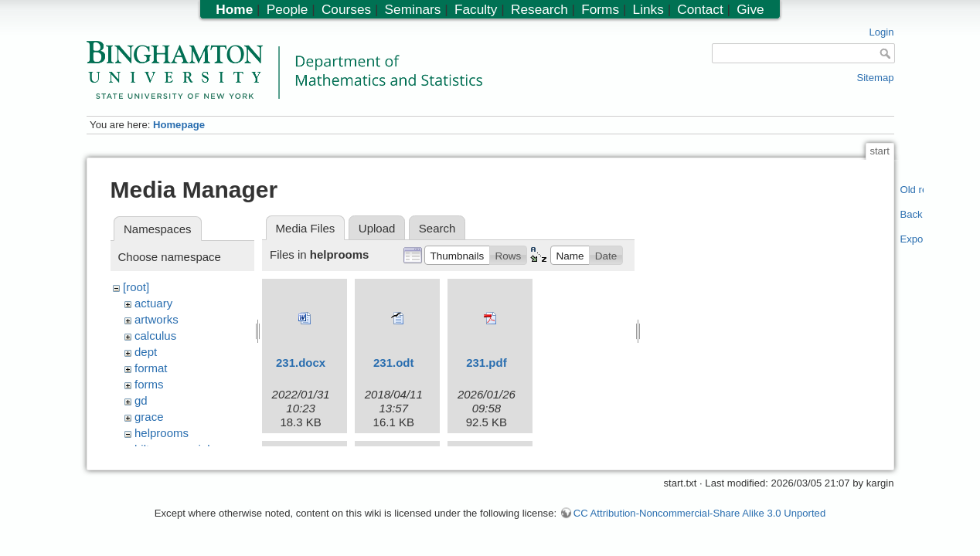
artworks (157, 319)
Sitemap (875, 78)
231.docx (301, 363)
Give (750, 9)
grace (149, 417)
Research (539, 9)
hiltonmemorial (172, 449)
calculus (155, 336)
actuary (153, 303)
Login (881, 32)
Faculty (476, 9)
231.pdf (487, 363)
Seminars (413, 9)
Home (234, 9)
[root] (136, 287)
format (151, 368)
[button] (457, 255)
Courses (346, 9)
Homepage (179, 125)
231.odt (394, 363)
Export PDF (912, 239)
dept (146, 352)
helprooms (162, 433)
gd (141, 400)
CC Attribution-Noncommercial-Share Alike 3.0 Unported (699, 520)
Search (437, 228)
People (288, 9)
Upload (377, 228)
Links (648, 9)
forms (149, 384)
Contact (700, 9)
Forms (600, 9)
